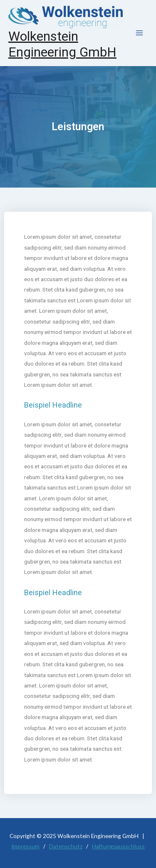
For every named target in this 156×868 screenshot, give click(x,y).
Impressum (25, 846)
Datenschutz (66, 846)
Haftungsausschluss (118, 846)
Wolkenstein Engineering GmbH (62, 44)
